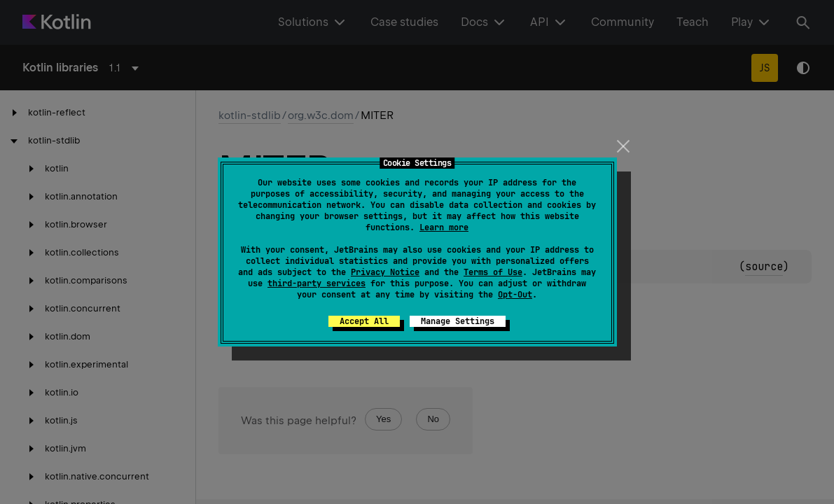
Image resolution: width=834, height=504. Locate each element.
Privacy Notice (385, 272)
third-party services (317, 283)
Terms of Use (493, 272)
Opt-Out (515, 295)
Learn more (444, 227)
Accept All (364, 321)
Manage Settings (458, 321)
